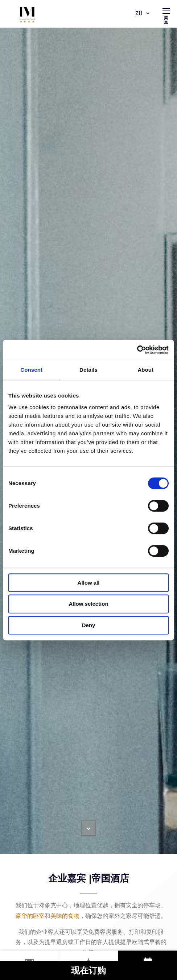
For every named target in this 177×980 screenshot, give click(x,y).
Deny (89, 625)
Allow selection (88, 604)
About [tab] (145, 370)
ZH (143, 13)
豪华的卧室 (30, 916)
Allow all (89, 583)
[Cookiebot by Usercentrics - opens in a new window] (137, 350)
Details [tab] (88, 370)
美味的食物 (65, 916)
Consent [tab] (31, 370)
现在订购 (88, 971)
